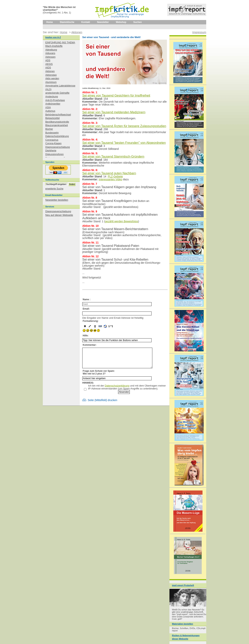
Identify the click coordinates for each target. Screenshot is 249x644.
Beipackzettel (53, 118)
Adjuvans (50, 53)
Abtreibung (51, 50)
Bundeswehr (52, 133)
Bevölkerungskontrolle (57, 122)
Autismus (50, 111)
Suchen (137, 22)
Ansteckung (52, 97)
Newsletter (103, 22)
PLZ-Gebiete (115, 177)
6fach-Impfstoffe (54, 46)
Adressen (50, 57)
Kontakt (86, 22)
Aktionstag (51, 75)
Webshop (121, 22)
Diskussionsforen (54, 154)
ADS (48, 60)
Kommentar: (90, 345)
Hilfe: (86, 336)
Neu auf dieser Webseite (59, 215)
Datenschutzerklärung (117, 386)
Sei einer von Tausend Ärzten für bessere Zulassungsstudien (124, 126)
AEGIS (49, 64)
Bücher (49, 129)
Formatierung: (91, 321)
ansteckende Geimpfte (57, 93)
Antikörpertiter (53, 104)
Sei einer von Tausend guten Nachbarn (109, 173)
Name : (87, 299)
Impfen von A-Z (53, 37)
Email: (86, 309)
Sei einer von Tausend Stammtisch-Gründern (113, 157)
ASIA (48, 107)
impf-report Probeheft (183, 585)
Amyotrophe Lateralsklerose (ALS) (60, 88)
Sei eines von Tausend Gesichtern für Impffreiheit (116, 96)
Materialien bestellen (182, 624)
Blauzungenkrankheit (57, 125)
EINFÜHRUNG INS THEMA (60, 43)
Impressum (199, 32)
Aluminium (51, 82)
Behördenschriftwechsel (58, 115)
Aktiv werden (52, 79)
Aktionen (50, 71)
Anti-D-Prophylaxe (55, 100)
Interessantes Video (111, 179)
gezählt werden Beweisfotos (122, 221)
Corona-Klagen (53, 143)
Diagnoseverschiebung (58, 147)
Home (50, 22)
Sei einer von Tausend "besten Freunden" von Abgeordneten (124, 143)
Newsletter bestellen (57, 200)
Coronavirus (52, 140)
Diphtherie (51, 151)
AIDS (48, 68)
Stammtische (67, 22)
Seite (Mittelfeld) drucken (103, 400)
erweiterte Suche (54, 189)
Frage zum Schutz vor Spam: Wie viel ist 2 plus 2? (99, 372)
